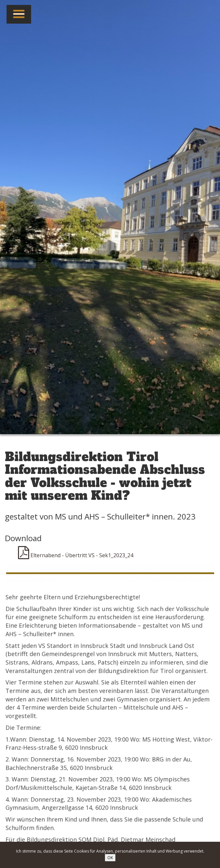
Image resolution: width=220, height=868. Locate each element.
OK (110, 858)
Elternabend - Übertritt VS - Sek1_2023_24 (76, 555)
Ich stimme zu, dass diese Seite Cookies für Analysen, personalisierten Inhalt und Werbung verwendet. (110, 851)
